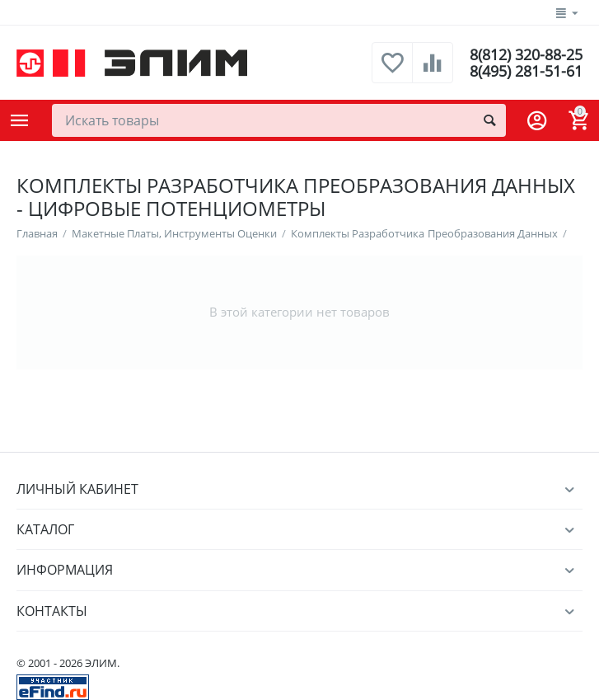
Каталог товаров (20, 120)
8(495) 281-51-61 (526, 71)
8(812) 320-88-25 (526, 54)
